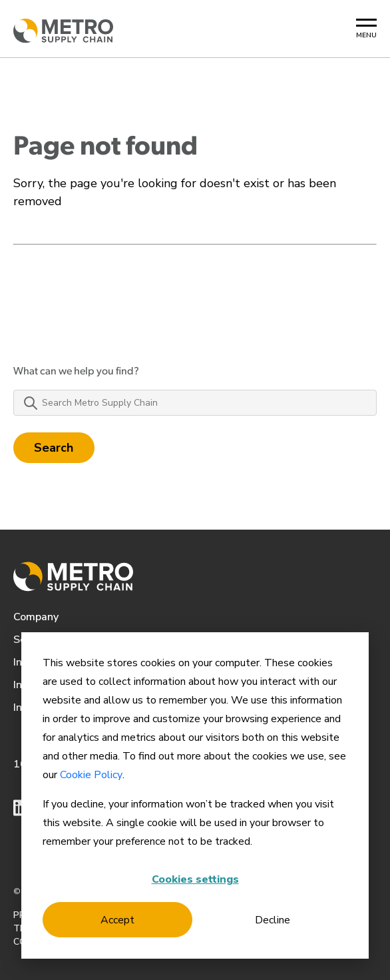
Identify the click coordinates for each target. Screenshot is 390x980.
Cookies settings (195, 879)
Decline (273, 920)
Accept (117, 920)
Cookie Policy (91, 775)
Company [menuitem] (36, 617)
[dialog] (195, 795)
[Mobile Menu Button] (366, 29)
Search (54, 448)
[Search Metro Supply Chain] (195, 403)
